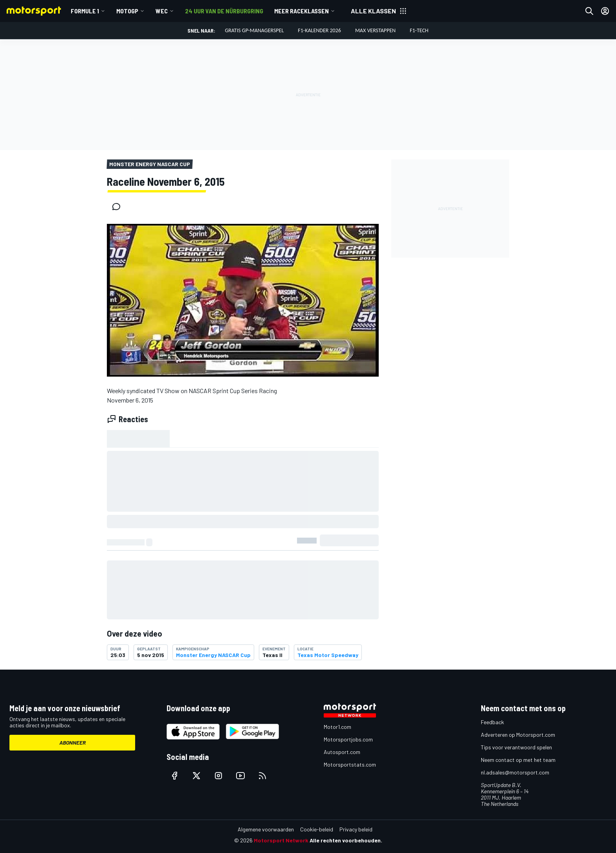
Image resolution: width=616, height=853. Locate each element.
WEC (162, 11)
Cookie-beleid (317, 829)
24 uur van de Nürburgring (224, 11)
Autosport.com (342, 752)
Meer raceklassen (302, 11)
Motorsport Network (281, 840)
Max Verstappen (375, 30)
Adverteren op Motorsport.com (518, 735)
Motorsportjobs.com (348, 739)
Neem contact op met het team (518, 760)
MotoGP (127, 11)
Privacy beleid (356, 829)
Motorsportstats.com (350, 764)
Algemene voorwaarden (266, 829)
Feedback (492, 722)
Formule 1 (85, 11)
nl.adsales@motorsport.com (515, 772)
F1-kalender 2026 (319, 30)
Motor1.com (337, 727)
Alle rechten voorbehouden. (346, 840)
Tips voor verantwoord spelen (516, 747)
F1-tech (419, 30)
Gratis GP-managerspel (254, 30)
